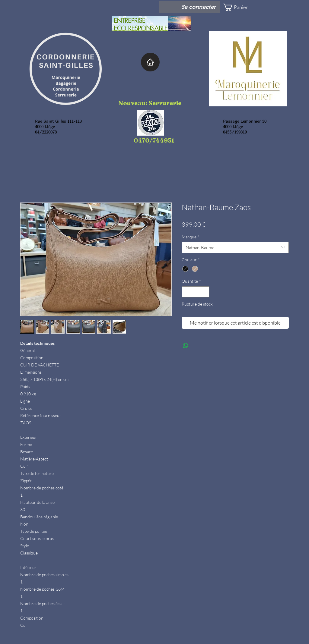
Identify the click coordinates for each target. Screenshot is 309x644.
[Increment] (205, 292)
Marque (191, 237)
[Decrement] (186, 292)
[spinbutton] (196, 292)
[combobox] (235, 248)
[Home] (150, 62)
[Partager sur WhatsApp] (186, 346)
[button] (241, 7)
